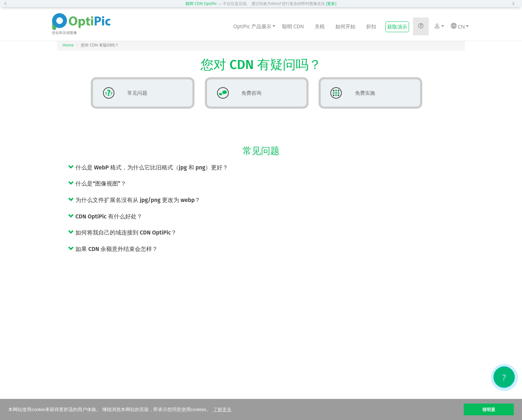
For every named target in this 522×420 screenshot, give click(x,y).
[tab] (266, 167)
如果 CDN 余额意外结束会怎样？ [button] (113, 249)
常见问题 (122, 93)
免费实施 (350, 93)
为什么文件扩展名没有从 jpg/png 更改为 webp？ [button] (134, 200)
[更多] (331, 3)
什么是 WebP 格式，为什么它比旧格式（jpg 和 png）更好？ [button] (148, 167)
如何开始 (345, 26)
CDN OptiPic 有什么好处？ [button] (105, 216)
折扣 (371, 26)
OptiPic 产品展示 (254, 26)
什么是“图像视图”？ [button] (97, 184)
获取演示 (397, 27)
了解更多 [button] (222, 409)
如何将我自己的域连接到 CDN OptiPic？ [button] (122, 233)
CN (460, 26)
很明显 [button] (489, 409)
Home (68, 45)
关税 (320, 26)
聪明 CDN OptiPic (201, 3)
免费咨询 (236, 93)
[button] (7, 4)
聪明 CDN (293, 26)
